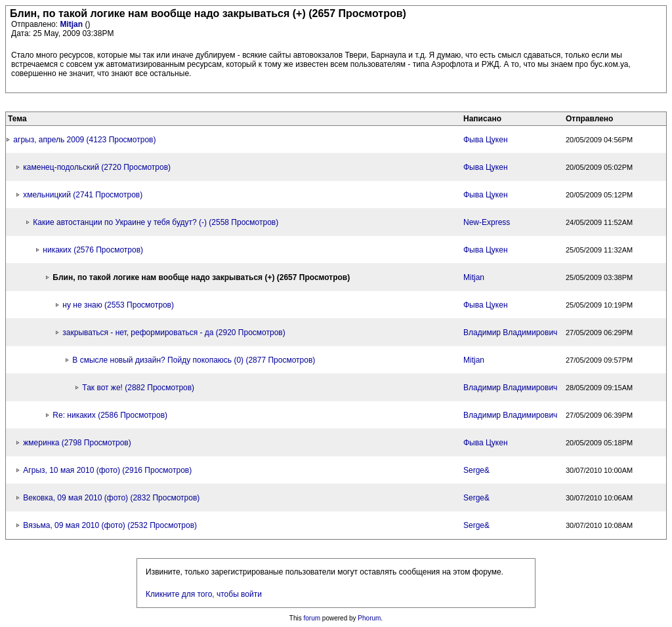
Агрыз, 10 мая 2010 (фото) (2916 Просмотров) (107, 470)
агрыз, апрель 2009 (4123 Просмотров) (84, 140)
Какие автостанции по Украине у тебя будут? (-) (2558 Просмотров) (156, 222)
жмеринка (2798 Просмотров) (77, 443)
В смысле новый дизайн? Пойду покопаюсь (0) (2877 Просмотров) (194, 360)
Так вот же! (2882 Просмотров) (138, 388)
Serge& (476, 470)
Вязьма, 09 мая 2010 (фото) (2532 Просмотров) (110, 525)
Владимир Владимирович (510, 333)
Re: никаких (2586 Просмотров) (110, 415)
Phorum (369, 618)
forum (312, 618)
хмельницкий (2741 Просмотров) (83, 195)
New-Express (487, 222)
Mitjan (72, 24)
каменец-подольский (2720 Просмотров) (97, 167)
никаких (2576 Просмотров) (93, 250)
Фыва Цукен (486, 140)
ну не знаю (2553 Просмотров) (118, 305)
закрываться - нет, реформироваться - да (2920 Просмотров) (174, 333)
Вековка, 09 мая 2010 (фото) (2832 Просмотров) (111, 498)
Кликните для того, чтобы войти (204, 594)
